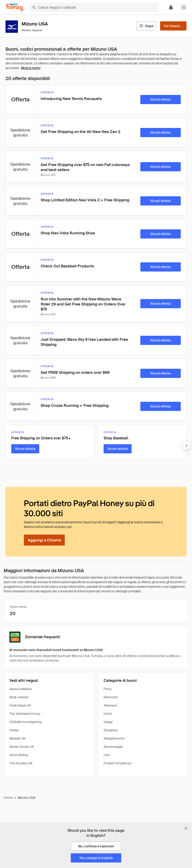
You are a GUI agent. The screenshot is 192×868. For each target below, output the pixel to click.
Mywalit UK (17, 738)
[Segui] (146, 26)
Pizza (107, 689)
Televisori (110, 705)
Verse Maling (19, 755)
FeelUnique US (20, 705)
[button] (184, 7)
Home (8, 798)
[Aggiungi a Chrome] (44, 540)
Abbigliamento (114, 738)
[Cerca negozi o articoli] (94, 7)
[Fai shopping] (173, 26)
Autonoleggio (113, 747)
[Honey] (15, 7)
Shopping (110, 730)
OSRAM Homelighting (25, 722)
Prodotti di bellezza (117, 763)
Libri (107, 755)
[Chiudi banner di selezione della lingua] (186, 828)
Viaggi (108, 722)
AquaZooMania (21, 689)
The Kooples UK (21, 763)
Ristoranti (111, 697)
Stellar (14, 730)
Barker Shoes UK (22, 747)
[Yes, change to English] (96, 858)
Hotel (108, 714)
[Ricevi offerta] (161, 100)
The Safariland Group (25, 714)
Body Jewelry (19, 697)
